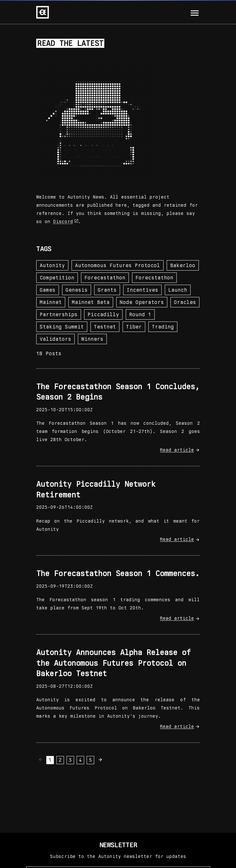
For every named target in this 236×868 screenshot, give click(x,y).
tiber (134, 327)
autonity (52, 265)
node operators (142, 302)
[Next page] (101, 760)
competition (57, 278)
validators (55, 339)
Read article (180, 450)
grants (107, 290)
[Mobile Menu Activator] (195, 13)
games (48, 290)
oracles (185, 302)
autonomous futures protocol (118, 265)
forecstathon (154, 278)
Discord (66, 221)
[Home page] (43, 12)
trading (163, 327)
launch (178, 290)
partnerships (59, 314)
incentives (142, 290)
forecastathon (105, 278)
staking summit (62, 327)
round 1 (140, 314)
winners (92, 339)
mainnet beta (91, 302)
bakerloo (183, 265)
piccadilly (103, 314)
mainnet (51, 302)
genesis (77, 290)
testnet (105, 327)
